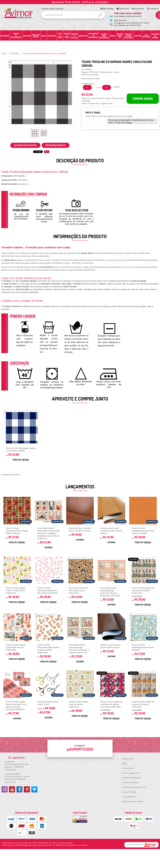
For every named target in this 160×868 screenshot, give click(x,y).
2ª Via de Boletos (130, 797)
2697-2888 (10, 770)
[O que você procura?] (100, 15)
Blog (125, 763)
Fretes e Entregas (130, 792)
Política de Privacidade (132, 778)
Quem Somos (129, 768)
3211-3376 (10, 782)
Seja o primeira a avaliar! (91, 78)
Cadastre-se (154, 9)
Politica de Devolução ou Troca (135, 787)
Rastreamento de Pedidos (133, 801)
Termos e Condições (131, 782)
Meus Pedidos (108, 9)
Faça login (60, 9)
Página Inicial (128, 759)
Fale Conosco (139, 9)
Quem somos (124, 9)
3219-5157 (120, 20)
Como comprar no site (132, 773)
